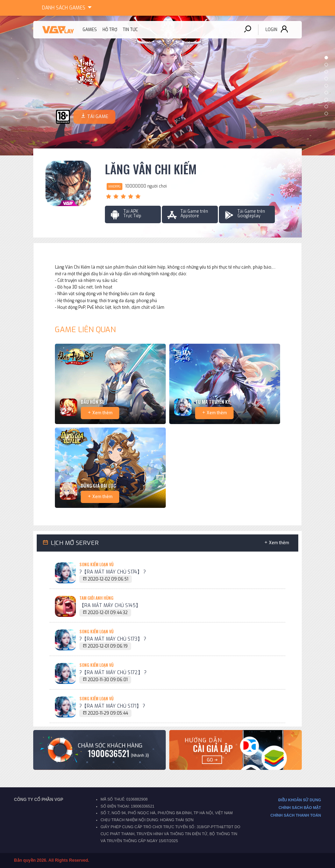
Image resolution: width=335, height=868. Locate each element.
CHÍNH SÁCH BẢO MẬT (300, 808)
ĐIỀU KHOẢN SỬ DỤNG (300, 800)
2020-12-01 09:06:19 (108, 646)
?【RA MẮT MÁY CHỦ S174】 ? (113, 572)
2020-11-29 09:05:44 (108, 713)
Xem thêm (102, 413)
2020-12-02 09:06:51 (108, 579)
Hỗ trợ (110, 30)
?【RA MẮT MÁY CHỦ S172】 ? (113, 672)
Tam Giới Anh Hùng (96, 598)
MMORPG (115, 187)
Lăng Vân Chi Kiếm (151, 169)
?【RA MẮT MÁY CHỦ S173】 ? (113, 639)
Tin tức (130, 30)
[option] (167, 86)
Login (271, 30)
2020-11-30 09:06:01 (108, 680)
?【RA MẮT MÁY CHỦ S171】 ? (112, 706)
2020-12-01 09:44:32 (108, 613)
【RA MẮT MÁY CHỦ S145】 (110, 605)
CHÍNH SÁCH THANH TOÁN (296, 815)
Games (68, 7)
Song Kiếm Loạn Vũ (97, 564)
